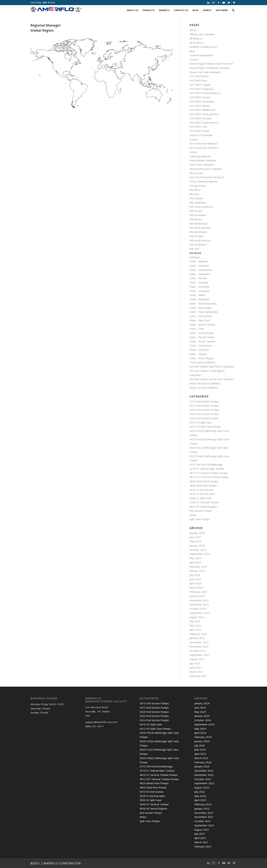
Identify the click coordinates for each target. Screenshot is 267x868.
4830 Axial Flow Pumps (203, 486)
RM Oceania (197, 236)
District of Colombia (201, 135)
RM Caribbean (198, 202)
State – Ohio (197, 329)
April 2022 (195, 630)
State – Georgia (199, 282)
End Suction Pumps (201, 511)
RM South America (200, 240)
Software (195, 257)
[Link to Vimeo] (234, 3)
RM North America (200, 228)
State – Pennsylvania (202, 333)
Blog (192, 51)
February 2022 (198, 634)
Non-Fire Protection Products (207, 177)
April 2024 (195, 562)
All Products (197, 42)
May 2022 (195, 625)
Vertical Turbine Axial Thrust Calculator (212, 367)
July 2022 (195, 621)
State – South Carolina (202, 341)
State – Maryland (199, 299)
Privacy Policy (198, 186)
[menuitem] (133, 10)
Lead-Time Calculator (202, 165)
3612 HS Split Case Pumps (205, 427)
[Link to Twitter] (229, 3)
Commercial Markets (202, 55)
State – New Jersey (201, 316)
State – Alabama (199, 261)
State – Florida (198, 278)
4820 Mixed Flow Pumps (204, 481)
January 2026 (197, 533)
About (193, 30)
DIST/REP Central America (205, 93)
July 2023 (195, 575)
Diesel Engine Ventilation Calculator (210, 68)
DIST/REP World (199, 131)
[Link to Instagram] (213, 3)
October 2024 (198, 550)
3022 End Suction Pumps (204, 414)
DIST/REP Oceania (200, 118)
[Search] (233, 10)
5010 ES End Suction (201, 490)
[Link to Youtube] (224, 3)
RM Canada (196, 198)
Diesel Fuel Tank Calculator (205, 72)
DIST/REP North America (204, 114)
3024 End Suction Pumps (204, 418)
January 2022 (197, 638)
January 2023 (197, 596)
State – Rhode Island (202, 337)
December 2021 (199, 642)
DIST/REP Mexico (200, 106)
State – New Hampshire (204, 312)
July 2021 (195, 663)
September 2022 (200, 613)
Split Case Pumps (200, 519)
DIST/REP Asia (198, 80)
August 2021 (197, 659)
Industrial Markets (200, 156)
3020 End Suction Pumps (204, 410)
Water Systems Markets (204, 388)
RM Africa (195, 190)
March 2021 (197, 672)
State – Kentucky (199, 287)
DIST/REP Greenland (202, 101)
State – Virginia (198, 354)
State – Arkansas (199, 266)
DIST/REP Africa (199, 76)
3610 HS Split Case (201, 422)
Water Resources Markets (205, 383)
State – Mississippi (200, 308)
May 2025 (195, 541)
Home (193, 152)
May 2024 (195, 558)
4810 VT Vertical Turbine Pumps (209, 473)
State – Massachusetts (203, 303)
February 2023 (198, 592)
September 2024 (200, 554)
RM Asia (194, 194)
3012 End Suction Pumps (204, 406)
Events (194, 139)
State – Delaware (200, 274)
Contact (194, 59)
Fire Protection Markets (203, 143)
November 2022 (199, 604)
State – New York (200, 320)
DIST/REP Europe (200, 97)
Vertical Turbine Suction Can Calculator (212, 379)
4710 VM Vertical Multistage (206, 464)
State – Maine (198, 295)
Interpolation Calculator (203, 160)
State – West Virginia (202, 358)
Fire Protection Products (204, 148)
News (193, 515)
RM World (195, 253)
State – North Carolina (202, 325)
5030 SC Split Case (200, 498)
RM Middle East (199, 224)
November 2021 (199, 646)
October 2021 (198, 651)
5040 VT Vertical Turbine (204, 502)
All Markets (196, 38)
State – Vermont (199, 350)
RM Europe (196, 211)
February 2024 (198, 567)
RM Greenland (198, 215)
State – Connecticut (201, 270)
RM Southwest (198, 244)
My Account (196, 173)
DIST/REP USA (198, 127)
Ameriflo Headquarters (203, 47)
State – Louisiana (199, 291)
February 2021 (198, 676)
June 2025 (195, 537)
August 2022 (197, 617)
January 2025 (197, 546)
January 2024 (197, 571)
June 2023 (195, 579)
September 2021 (200, 655)
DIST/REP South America (204, 123)
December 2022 (199, 600)
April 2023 (195, 583)
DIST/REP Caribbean (202, 89)
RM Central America (201, 207)
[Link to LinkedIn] (208, 3)
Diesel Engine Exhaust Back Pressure (211, 64)
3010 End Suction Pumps (204, 401)
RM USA (194, 249)
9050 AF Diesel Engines (203, 507)
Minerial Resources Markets (206, 169)
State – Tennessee (201, 345)
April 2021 (195, 668)
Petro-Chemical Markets (204, 181)
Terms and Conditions (202, 362)
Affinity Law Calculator (202, 34)
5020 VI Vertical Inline (202, 494)
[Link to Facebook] (219, 3)
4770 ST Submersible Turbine (207, 469)
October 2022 (198, 609)
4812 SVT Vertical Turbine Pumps (209, 477)
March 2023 (197, 588)
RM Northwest (198, 232)
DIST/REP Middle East (203, 110)
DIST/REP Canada (200, 85)
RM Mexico (196, 219)
